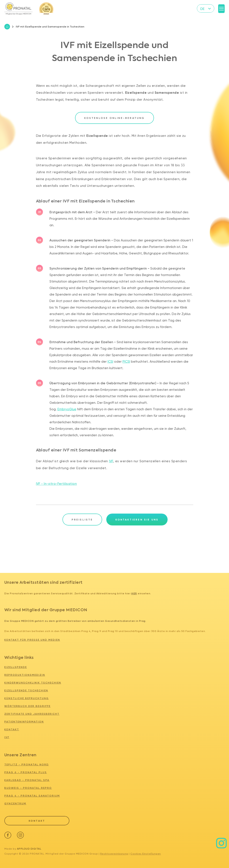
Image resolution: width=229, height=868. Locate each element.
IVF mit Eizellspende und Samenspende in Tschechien (48, 27)
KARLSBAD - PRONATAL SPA (27, 780)
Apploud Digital (29, 848)
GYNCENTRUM (15, 803)
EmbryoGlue (67, 409)
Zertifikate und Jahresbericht (32, 714)
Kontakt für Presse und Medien (32, 640)
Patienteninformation (24, 722)
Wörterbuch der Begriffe (27, 706)
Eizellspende (16, 667)
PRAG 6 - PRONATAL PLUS (26, 772)
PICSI (126, 362)
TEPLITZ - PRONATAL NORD (27, 765)
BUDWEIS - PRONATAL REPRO (28, 788)
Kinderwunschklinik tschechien (33, 683)
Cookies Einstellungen (146, 853)
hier (134, 593)
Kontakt (12, 729)
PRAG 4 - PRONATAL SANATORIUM (32, 796)
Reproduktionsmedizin (25, 675)
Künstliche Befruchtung (27, 698)
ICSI (110, 362)
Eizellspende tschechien (26, 690)
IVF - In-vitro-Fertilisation (56, 484)
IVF (111, 461)
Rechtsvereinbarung (114, 853)
